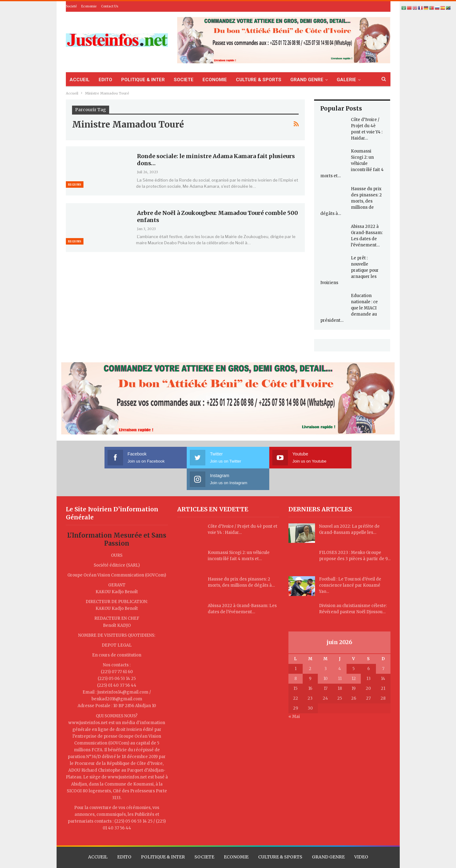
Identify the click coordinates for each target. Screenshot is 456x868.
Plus (341, 80)
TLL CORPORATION (281, 858)
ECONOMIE (215, 80)
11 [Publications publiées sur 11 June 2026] (340, 657)
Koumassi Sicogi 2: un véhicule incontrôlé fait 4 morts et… (352, 164)
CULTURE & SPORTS (259, 80)
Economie (89, 6)
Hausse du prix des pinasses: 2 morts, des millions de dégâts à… (351, 201)
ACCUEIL (80, 80)
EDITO (105, 80)
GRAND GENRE (307, 80)
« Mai (294, 695)
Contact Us (110, 6)
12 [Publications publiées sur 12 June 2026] (354, 657)
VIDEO (361, 835)
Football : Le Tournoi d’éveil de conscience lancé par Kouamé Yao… (350, 564)
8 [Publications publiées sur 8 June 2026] (296, 657)
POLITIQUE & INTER (143, 80)
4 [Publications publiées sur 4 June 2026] (340, 647)
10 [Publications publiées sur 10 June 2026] (326, 657)
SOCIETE (184, 80)
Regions (75, 185)
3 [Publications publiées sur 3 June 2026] (326, 647)
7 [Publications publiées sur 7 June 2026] (383, 647)
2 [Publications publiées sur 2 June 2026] (310, 647)
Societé (71, 6)
